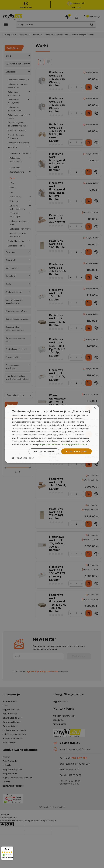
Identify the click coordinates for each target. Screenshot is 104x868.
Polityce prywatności (47, 444)
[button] (23, 458)
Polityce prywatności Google (74, 444)
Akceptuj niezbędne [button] (44, 451)
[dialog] (52, 434)
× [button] (95, 408)
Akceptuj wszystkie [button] (76, 451)
